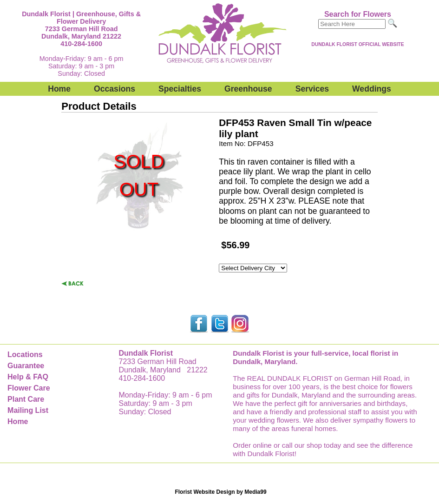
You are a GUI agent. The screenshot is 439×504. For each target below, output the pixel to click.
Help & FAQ (28, 377)
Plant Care (26, 399)
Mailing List (28, 410)
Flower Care (29, 388)
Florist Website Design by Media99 (220, 492)
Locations (25, 355)
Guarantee (26, 366)
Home (59, 89)
